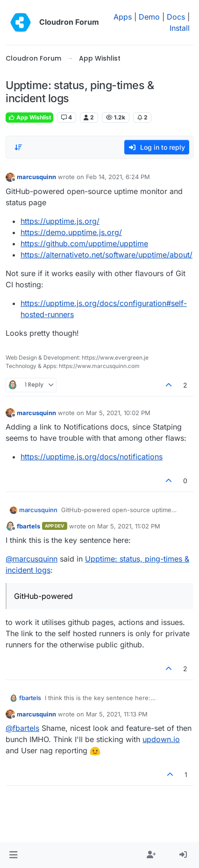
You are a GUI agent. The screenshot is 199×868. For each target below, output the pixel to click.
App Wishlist (29, 117)
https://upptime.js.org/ (60, 221)
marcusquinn (36, 177)
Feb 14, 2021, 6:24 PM (118, 177)
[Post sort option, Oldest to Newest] (18, 147)
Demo (149, 17)
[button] (13, 855)
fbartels (28, 526)
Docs (176, 17)
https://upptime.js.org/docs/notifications (92, 457)
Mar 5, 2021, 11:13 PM (117, 714)
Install (180, 28)
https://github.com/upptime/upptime (84, 243)
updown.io (161, 739)
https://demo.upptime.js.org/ (71, 232)
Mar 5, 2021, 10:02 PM (118, 413)
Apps (123, 17)
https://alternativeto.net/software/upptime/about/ (107, 255)
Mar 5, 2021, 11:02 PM (129, 526)
